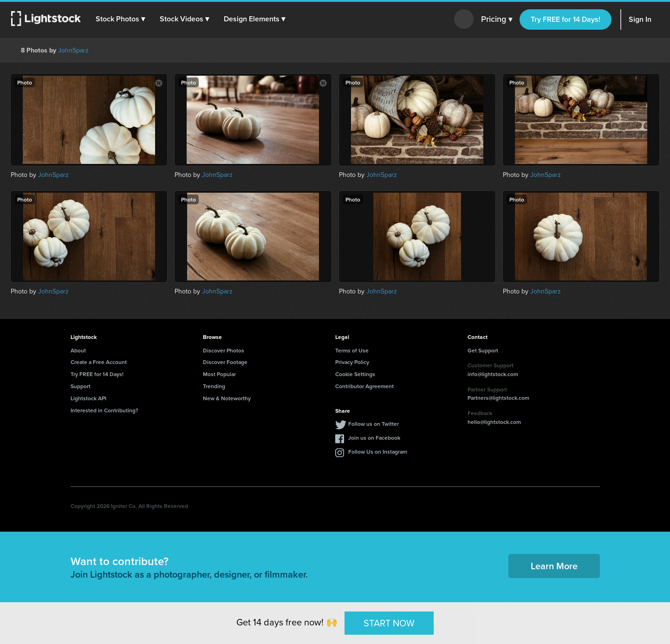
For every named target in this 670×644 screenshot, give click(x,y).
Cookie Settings (355, 374)
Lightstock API (88, 398)
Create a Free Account (99, 362)
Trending (214, 386)
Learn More (554, 566)
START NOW (389, 623)
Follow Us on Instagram (378, 452)
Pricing (497, 20)
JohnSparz (73, 50)
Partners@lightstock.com (498, 398)
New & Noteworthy (227, 398)
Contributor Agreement (364, 386)
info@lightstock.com (493, 374)
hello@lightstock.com (494, 422)
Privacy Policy (352, 362)
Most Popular (219, 374)
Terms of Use (352, 350)
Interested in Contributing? (104, 410)
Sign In (640, 19)
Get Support (483, 350)
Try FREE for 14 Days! (566, 19)
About (78, 350)
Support (81, 386)
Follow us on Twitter (374, 424)
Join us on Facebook (374, 438)
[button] (120, 19)
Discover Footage (225, 362)
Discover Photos (224, 350)
